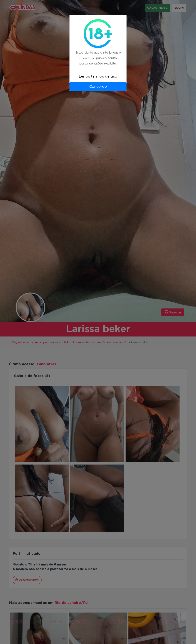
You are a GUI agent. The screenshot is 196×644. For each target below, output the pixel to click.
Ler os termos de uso (98, 76)
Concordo (98, 87)
